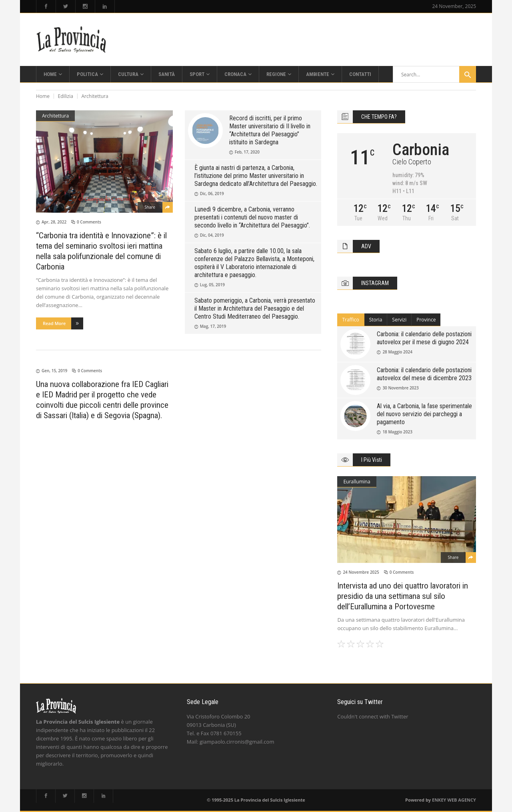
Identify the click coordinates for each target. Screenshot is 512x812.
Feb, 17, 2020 (247, 152)
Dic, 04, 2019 (212, 235)
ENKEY (439, 800)
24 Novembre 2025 (361, 572)
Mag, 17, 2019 (213, 326)
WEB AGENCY (462, 800)
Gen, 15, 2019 (54, 371)
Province (426, 320)
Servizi (399, 320)
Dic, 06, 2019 (212, 194)
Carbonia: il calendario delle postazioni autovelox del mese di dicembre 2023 (424, 374)
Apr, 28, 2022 (54, 222)
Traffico (350, 320)
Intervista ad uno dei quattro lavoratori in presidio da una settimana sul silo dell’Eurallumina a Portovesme (403, 596)
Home (43, 96)
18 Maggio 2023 (397, 432)
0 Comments (89, 222)
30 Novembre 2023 (400, 388)
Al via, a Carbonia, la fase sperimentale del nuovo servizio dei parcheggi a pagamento (424, 414)
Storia (376, 320)
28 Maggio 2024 (397, 352)
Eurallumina (357, 482)
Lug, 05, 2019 (212, 285)
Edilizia (66, 96)
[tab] (351, 320)
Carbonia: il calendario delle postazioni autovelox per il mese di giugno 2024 (424, 338)
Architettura (55, 116)
